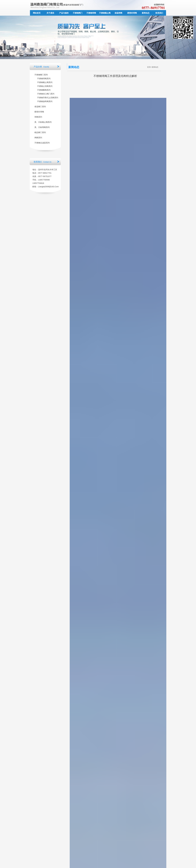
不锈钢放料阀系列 (45, 101)
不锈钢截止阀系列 (45, 82)
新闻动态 (146, 13)
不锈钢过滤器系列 (42, 143)
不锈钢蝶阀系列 (44, 90)
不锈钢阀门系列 (41, 75)
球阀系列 (38, 117)
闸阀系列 (38, 138)
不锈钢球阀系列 (44, 79)
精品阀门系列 (40, 132)
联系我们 (159, 13)
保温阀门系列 (40, 107)
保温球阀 (118, 13)
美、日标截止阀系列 (43, 122)
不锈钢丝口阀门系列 (46, 94)
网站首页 (37, 13)
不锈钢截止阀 (105, 13)
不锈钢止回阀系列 (45, 86)
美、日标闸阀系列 (42, 127)
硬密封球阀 (132, 13)
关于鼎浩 (50, 13)
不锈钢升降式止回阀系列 (48, 98)
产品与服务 (64, 13)
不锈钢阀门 (78, 13)
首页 (149, 67)
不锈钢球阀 (91, 13)
